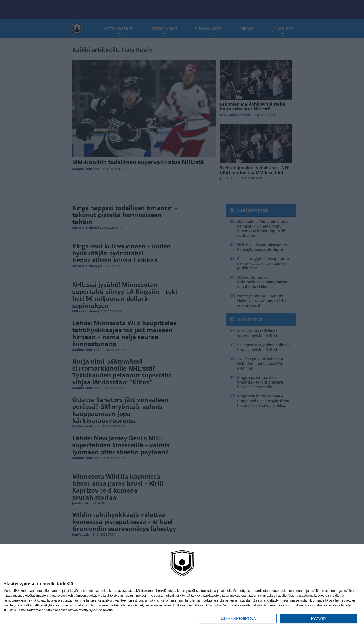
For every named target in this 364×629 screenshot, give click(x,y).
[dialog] (182, 586)
